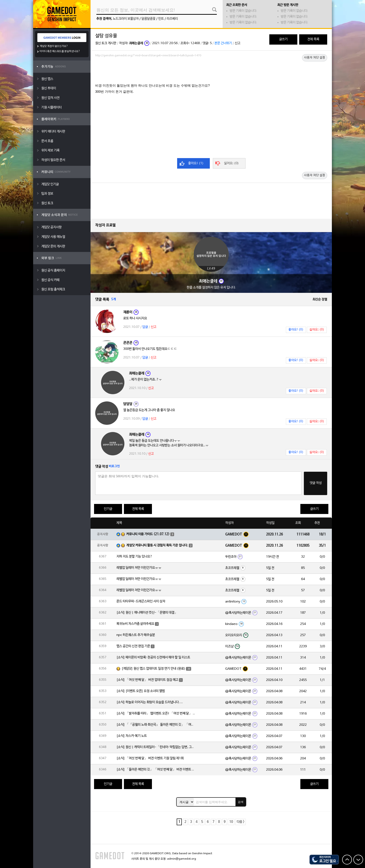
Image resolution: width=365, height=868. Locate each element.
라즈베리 (172, 19)
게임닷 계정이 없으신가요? (54, 46)
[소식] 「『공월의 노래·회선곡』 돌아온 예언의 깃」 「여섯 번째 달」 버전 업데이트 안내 (156, 725)
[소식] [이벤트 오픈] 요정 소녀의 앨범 (141, 691)
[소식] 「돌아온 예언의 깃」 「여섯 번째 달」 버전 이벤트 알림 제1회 (156, 770)
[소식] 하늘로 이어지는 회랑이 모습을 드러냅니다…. (150, 702)
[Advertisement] (211, 72)
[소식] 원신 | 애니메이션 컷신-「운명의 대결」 (147, 613)
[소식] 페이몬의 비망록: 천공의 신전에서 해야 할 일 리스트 (153, 657)
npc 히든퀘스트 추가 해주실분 (136, 635)
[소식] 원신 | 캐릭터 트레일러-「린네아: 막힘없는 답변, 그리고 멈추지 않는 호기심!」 (156, 747)
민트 (161, 19)
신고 (238, 43)
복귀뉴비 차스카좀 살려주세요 (135, 624)
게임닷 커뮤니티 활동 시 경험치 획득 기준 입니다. (157, 545)
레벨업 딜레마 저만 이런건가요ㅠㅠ (139, 568)
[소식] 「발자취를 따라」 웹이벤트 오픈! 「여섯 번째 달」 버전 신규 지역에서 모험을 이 (156, 714)
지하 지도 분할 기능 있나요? (134, 557)
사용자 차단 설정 (315, 58)
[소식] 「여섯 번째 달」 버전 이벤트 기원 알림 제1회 (150, 758)
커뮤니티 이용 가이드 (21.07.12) (148, 534)
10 (231, 822)
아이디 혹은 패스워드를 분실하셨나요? (60, 51)
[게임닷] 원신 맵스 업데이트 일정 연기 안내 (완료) (153, 669)
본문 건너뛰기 (223, 43)
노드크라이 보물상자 (126, 19)
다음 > (240, 822)
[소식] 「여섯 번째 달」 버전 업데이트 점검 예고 (147, 680)
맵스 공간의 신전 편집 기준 (133, 646)
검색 (241, 802)
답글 (145, 327)
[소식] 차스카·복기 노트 (132, 736)
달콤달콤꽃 (148, 19)
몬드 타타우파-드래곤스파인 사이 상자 (141, 601)
